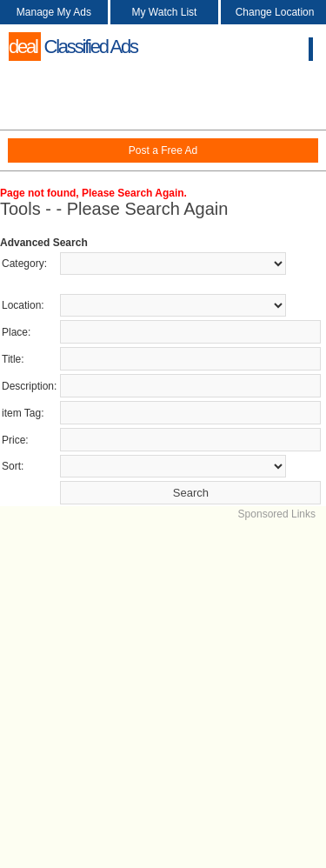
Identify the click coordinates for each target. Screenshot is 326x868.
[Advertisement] (163, 685)
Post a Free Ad (163, 150)
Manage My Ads (54, 12)
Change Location (275, 12)
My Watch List (165, 12)
